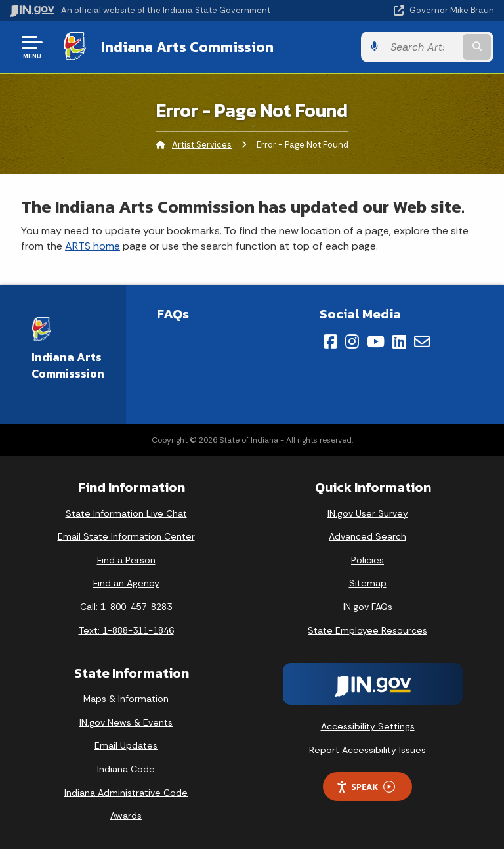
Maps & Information (126, 699)
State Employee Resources (367, 630)
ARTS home (93, 246)
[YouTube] (376, 341)
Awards (126, 816)
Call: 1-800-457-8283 (126, 607)
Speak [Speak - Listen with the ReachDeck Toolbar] (366, 787)
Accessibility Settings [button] (368, 726)
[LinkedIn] (399, 341)
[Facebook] (330, 341)
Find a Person (126, 560)
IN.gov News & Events (126, 722)
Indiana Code (126, 769)
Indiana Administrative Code (126, 793)
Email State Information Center (126, 536)
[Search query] (424, 47)
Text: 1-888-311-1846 (126, 630)
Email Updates (126, 745)
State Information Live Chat (126, 513)
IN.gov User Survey (368, 513)
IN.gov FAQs (368, 607)
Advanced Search (367, 536)
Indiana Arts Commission (187, 47)
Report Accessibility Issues (367, 750)
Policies (367, 560)
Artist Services (202, 145)
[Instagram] (352, 341)
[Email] (422, 341)
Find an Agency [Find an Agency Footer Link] (126, 583)
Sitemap (368, 583)
